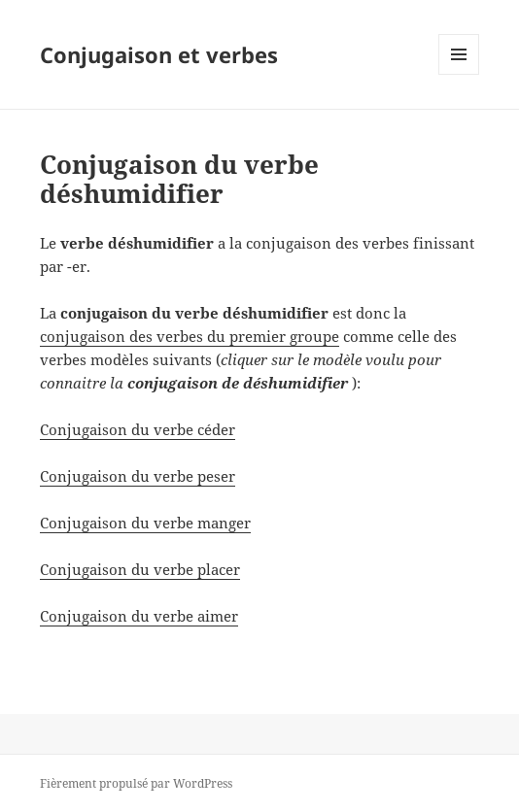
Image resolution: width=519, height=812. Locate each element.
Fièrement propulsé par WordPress (136, 783)
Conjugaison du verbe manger (145, 523)
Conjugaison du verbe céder (138, 429)
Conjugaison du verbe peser (138, 476)
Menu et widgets (459, 74)
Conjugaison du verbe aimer (139, 616)
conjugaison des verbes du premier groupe (190, 336)
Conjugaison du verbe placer (140, 569)
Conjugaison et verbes (159, 54)
